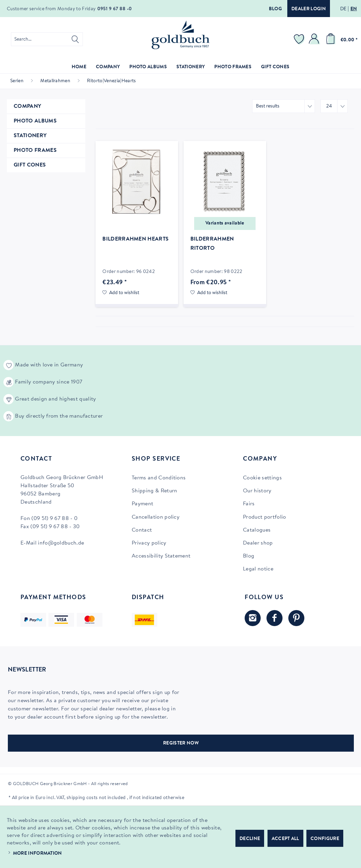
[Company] (108, 67)
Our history (257, 491)
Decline (250, 839)
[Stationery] (191, 67)
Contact (142, 530)
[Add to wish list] (121, 293)
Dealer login (309, 9)
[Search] (75, 39)
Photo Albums (35, 121)
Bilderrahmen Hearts (135, 239)
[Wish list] (300, 39)
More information (38, 854)
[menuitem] (47, 39)
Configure (325, 839)
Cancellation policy (156, 517)
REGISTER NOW (181, 743)
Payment (142, 504)
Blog (275, 9)
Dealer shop (258, 543)
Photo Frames (35, 150)
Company (27, 106)
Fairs (249, 504)
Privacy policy (149, 543)
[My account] (315, 39)
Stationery (30, 136)
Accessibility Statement (161, 556)
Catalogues (257, 530)
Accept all (285, 839)
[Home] (79, 67)
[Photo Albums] (148, 67)
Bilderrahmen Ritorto (212, 244)
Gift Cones (30, 165)
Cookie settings (262, 478)
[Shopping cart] (341, 39)
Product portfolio (264, 517)
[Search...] (47, 39)
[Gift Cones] (275, 67)
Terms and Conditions (159, 478)
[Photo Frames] (233, 67)
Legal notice (258, 569)
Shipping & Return (154, 491)
